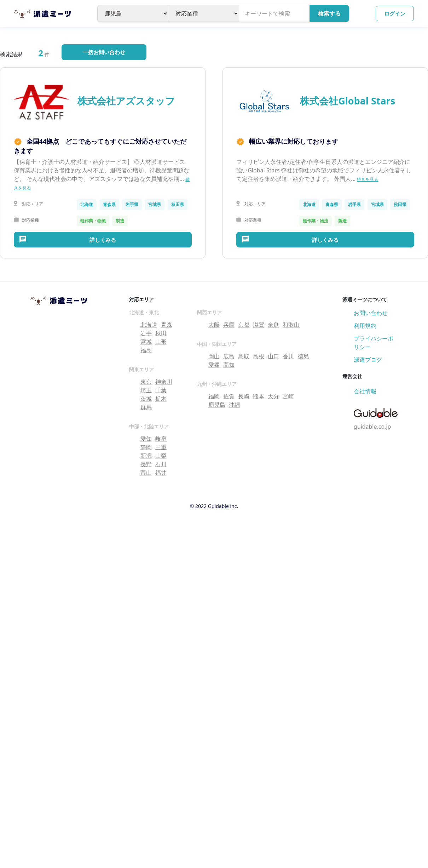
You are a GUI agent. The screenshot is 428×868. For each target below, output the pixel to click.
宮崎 (288, 396)
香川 (288, 356)
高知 (229, 365)
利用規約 (365, 326)
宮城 (146, 342)
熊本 (259, 396)
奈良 (273, 325)
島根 (259, 356)
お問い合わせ (371, 313)
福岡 (214, 396)
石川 (161, 464)
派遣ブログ (368, 360)
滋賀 (259, 325)
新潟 (146, 456)
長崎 (244, 396)
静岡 (146, 447)
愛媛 (214, 365)
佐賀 (229, 396)
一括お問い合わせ (104, 52)
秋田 (161, 333)
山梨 (161, 456)
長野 (146, 464)
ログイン (395, 13)
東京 (146, 382)
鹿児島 (217, 405)
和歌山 (291, 325)
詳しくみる (103, 240)
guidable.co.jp (372, 427)
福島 (146, 350)
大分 (273, 396)
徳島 (303, 356)
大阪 (214, 325)
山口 (273, 356)
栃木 (161, 399)
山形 (161, 342)
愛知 (146, 439)
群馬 (146, 407)
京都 (244, 325)
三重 (161, 447)
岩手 (146, 333)
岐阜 (161, 439)
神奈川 (164, 382)
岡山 (214, 356)
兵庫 (229, 325)
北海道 (149, 325)
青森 (167, 325)
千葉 (161, 390)
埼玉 (146, 390)
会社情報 (365, 391)
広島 (229, 356)
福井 (161, 473)
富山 (146, 473)
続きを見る (368, 179)
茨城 (146, 399)
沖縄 (235, 405)
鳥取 (244, 356)
